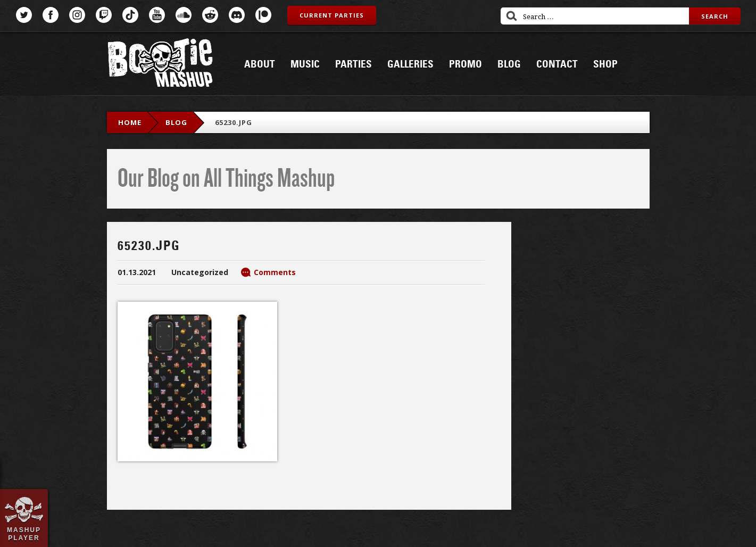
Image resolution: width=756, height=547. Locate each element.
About (260, 64)
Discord (237, 15)
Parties (354, 64)
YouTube (157, 15)
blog (176, 122)
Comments (275, 272)
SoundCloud (184, 15)
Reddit (210, 15)
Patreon (263, 15)
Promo (466, 64)
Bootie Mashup (160, 65)
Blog (509, 64)
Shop (605, 64)
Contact (557, 64)
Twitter (24, 15)
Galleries (410, 64)
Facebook (51, 15)
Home (130, 122)
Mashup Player (24, 534)
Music (305, 64)
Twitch (104, 15)
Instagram (77, 15)
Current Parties (332, 15)
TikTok (130, 15)
